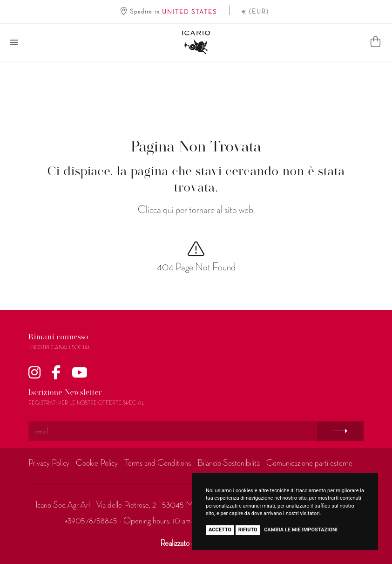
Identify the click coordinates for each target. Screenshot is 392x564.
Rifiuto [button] (248, 530)
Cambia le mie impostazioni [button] (301, 530)
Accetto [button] (220, 530)
